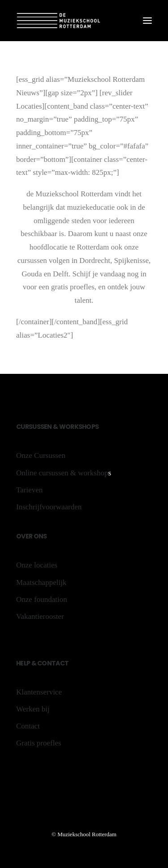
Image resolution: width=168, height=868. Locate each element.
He (20, 663)
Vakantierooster (40, 616)
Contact (52, 663)
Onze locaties (37, 565)
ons (39, 536)
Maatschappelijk (41, 582)
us (36, 427)
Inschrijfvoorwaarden (49, 507)
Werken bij (33, 709)
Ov (21, 536)
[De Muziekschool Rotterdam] (59, 21)
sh (82, 427)
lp (27, 663)
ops (92, 427)
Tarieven (29, 490)
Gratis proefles (39, 743)
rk (74, 427)
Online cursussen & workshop (62, 473)
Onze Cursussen (41, 455)
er (29, 536)
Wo (65, 427)
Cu (21, 427)
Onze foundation (42, 599)
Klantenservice (39, 692)
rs (29, 427)
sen (47, 427)
